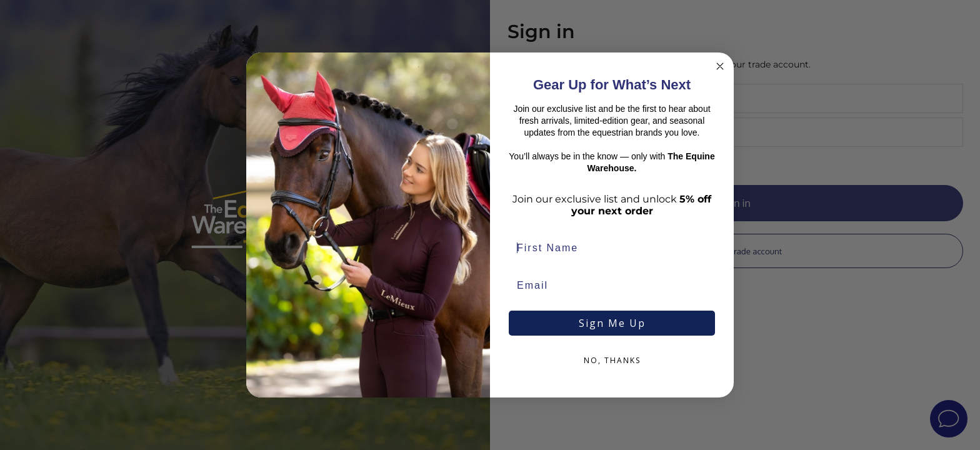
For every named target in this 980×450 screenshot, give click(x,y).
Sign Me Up (612, 323)
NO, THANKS (612, 360)
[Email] (612, 286)
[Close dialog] (720, 66)
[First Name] (612, 248)
